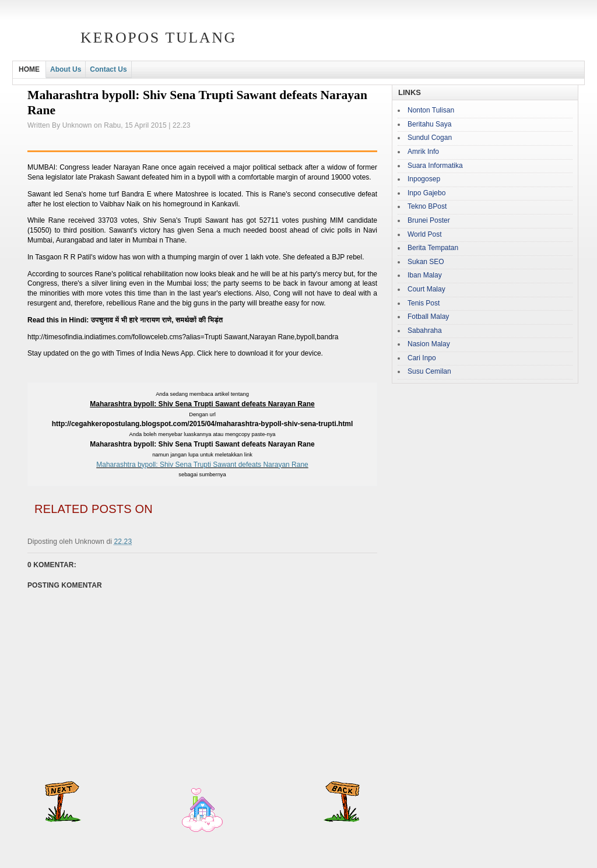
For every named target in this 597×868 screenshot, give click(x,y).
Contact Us (108, 69)
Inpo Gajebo (426, 193)
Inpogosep (424, 179)
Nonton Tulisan (431, 110)
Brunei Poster (429, 220)
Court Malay (426, 289)
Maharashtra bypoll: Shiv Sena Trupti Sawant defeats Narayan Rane (202, 465)
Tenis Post (424, 303)
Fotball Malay (428, 317)
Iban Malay (425, 275)
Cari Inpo (422, 358)
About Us (66, 69)
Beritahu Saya (429, 124)
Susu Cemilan (429, 371)
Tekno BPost (427, 206)
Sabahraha (425, 331)
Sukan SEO (426, 262)
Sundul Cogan (430, 138)
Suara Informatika (435, 166)
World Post (424, 234)
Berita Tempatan (433, 248)
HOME (29, 69)
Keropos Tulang (159, 38)
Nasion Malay (429, 344)
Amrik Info (423, 152)
